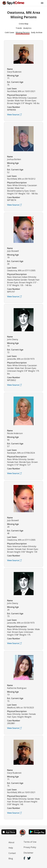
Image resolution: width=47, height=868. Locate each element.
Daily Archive (37, 32)
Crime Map (24, 24)
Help (11, 848)
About (11, 842)
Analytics (27, 28)
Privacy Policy (30, 847)
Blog (11, 858)
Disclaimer (28, 853)
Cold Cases (9, 32)
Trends (19, 28)
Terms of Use (30, 842)
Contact (12, 853)
